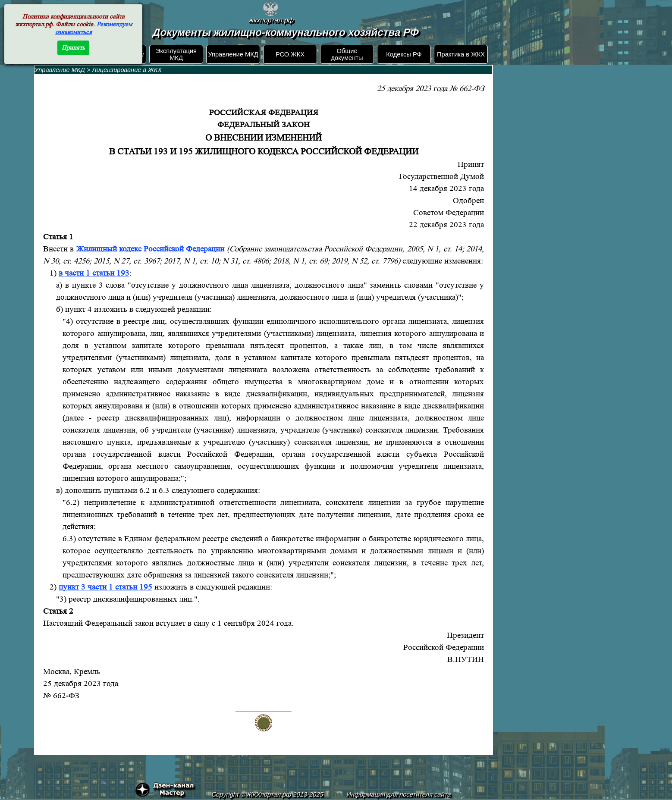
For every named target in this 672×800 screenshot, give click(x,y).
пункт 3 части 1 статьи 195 (105, 587)
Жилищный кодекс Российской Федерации (151, 249)
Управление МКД (233, 54)
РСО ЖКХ (290, 54)
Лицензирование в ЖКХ (127, 70)
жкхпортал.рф (271, 20)
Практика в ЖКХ (461, 54)
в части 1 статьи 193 (94, 273)
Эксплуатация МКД (176, 54)
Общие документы (347, 54)
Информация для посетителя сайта (399, 794)
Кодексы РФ (404, 54)
